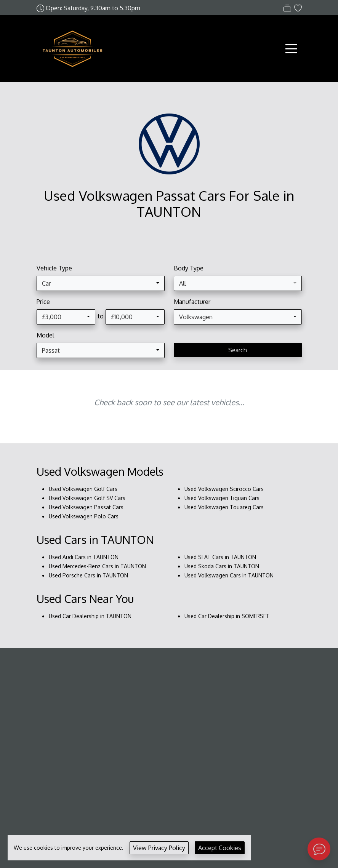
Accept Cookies (220, 848)
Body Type (189, 268)
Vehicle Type (54, 268)
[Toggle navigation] (291, 49)
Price (43, 302)
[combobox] (101, 283)
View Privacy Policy (159, 848)
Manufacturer (192, 302)
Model (45, 335)
